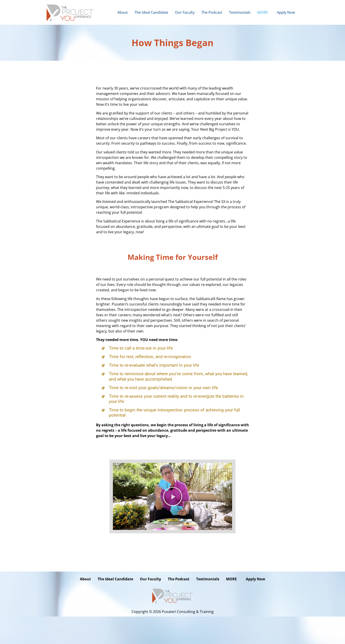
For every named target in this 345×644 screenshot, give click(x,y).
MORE (263, 12)
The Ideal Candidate (151, 12)
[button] (264, 12)
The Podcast (212, 12)
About (123, 12)
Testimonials (240, 12)
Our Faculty (185, 12)
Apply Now (286, 12)
